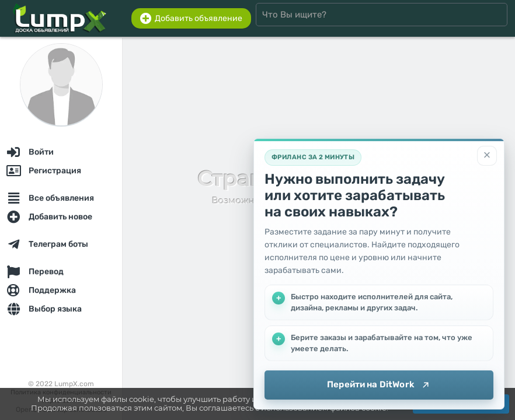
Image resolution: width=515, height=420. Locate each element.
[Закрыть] (487, 156)
